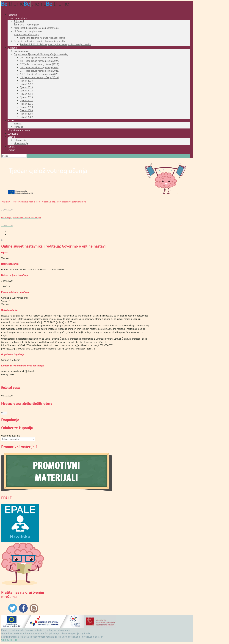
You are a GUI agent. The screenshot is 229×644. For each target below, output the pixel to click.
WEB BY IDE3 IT (9, 640)
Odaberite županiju (11, 436)
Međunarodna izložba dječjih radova (27, 404)
